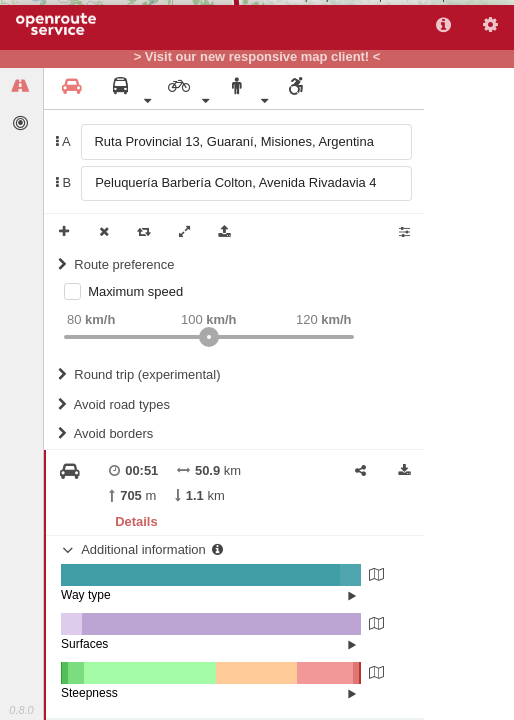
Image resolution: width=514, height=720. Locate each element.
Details (136, 521)
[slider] (209, 337)
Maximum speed (135, 291)
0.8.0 (21, 710)
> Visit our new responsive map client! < (257, 57)
